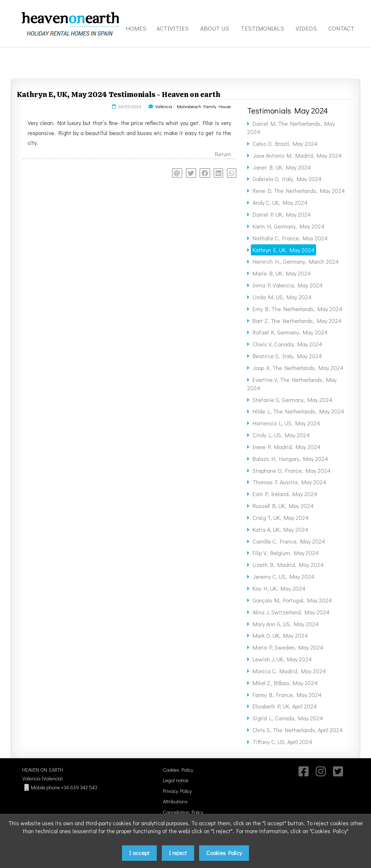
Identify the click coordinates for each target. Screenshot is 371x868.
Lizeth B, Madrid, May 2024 (288, 565)
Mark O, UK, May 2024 (280, 635)
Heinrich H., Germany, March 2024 (296, 261)
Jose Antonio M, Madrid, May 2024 (297, 155)
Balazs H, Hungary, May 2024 (290, 459)
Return (223, 154)
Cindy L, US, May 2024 (281, 435)
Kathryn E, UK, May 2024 (283, 250)
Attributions (175, 801)
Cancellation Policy (183, 812)
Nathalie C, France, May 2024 (290, 238)
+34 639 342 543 (79, 787)
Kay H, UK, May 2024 (279, 588)
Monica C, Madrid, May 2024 (289, 671)
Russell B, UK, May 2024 (283, 506)
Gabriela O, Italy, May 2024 (287, 179)
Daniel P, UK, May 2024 (282, 214)
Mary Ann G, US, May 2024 (286, 624)
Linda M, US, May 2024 (282, 297)
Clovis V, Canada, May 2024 (287, 344)
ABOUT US (215, 28)
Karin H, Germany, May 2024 (288, 226)
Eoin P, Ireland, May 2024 (285, 494)
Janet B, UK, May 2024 (282, 167)
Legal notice (176, 780)
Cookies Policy (178, 770)
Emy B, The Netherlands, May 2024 (297, 309)
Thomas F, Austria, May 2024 (289, 482)
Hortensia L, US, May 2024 (286, 423)
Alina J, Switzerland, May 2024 (291, 612)
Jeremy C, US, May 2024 (283, 576)
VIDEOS (306, 28)
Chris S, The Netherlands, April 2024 (298, 730)
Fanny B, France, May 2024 (287, 695)
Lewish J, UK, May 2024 (282, 659)
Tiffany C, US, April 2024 (282, 742)
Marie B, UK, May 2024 (282, 273)
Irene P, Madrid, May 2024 (287, 447)
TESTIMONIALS (262, 28)
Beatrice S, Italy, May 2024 (287, 356)
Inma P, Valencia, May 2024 (288, 285)
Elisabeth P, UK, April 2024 (285, 706)
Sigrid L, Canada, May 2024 (288, 718)
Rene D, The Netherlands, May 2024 (299, 191)
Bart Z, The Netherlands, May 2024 (297, 321)
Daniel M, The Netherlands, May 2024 (291, 128)
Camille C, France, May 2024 (289, 541)
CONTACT (341, 28)
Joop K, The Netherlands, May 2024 (298, 368)
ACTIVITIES (173, 28)
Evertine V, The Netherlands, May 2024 (292, 384)
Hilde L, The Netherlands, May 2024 (298, 411)
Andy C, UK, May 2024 (280, 202)
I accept (139, 853)
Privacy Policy (177, 791)
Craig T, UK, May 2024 (281, 518)
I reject (178, 853)
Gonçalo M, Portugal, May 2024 (292, 600)
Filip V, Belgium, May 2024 (286, 553)
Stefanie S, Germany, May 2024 (292, 400)
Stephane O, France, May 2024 (292, 470)
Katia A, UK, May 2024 (280, 529)
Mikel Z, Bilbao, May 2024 (285, 683)
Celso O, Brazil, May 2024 (285, 144)
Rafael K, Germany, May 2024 (290, 332)
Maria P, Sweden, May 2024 (288, 647)
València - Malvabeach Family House (193, 106)
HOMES (136, 28)
